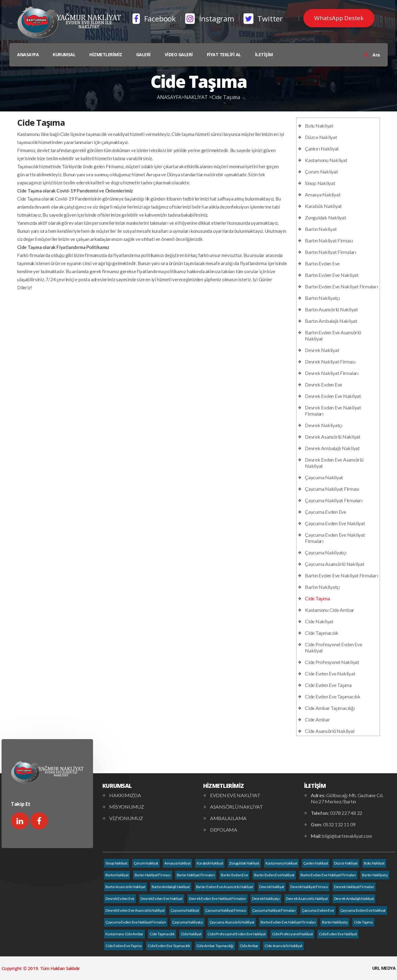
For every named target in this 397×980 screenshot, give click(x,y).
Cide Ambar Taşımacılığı (330, 708)
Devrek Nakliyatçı (324, 425)
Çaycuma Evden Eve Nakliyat (335, 523)
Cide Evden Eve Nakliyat (330, 673)
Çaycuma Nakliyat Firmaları (334, 500)
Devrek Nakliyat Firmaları (332, 373)
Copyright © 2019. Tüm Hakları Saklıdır (41, 968)
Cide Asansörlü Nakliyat (330, 731)
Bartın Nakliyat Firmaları (330, 252)
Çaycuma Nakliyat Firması (332, 489)
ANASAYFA (28, 54)
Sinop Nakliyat (320, 183)
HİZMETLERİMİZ (106, 54)
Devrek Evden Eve (323, 384)
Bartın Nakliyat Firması (329, 240)
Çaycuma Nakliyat (324, 477)
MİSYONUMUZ (127, 807)
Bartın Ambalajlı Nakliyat (331, 321)
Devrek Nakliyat (322, 350)
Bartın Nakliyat (321, 229)
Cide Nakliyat (319, 621)
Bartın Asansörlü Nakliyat (331, 309)
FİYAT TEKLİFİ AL (224, 54)
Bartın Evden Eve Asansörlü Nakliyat (225, 887)
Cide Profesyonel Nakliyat (332, 662)
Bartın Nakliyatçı (322, 298)
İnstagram (210, 19)
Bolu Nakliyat (319, 126)
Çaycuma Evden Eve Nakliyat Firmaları (136, 922)
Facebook (154, 19)
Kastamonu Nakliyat (326, 160)
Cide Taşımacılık (322, 633)
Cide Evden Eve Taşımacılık (333, 696)
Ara (372, 55)
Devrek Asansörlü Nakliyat (333, 437)
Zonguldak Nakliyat (326, 217)
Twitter (263, 19)
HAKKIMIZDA (125, 795)
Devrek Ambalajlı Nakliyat (332, 448)
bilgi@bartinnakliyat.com (347, 836)
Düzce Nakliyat (321, 137)
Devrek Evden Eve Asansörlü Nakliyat (135, 910)
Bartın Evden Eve (322, 263)
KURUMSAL (64, 54)
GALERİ (143, 54)
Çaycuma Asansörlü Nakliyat (335, 564)
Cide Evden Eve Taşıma (328, 685)
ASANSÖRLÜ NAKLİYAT (236, 807)
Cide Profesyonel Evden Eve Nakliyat (236, 934)
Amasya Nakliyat (323, 194)
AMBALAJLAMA (228, 818)
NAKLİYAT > (198, 97)
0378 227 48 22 (346, 813)
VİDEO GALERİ (179, 54)
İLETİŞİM (264, 54)
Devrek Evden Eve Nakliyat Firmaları (217, 899)
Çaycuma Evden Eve (326, 512)
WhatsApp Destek (339, 18)
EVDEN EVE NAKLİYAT (235, 795)
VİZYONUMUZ (126, 818)
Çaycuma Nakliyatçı (326, 552)
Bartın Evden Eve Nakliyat (332, 275)
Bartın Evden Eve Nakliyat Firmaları (341, 286)
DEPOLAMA (224, 830)
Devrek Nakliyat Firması (330, 361)
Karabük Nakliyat (323, 206)
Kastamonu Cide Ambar (330, 610)
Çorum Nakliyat (321, 172)
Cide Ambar (317, 719)
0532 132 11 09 (339, 824)
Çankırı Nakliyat (322, 149)
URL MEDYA (384, 968)
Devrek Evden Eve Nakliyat (333, 396)
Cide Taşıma (226, 97)
